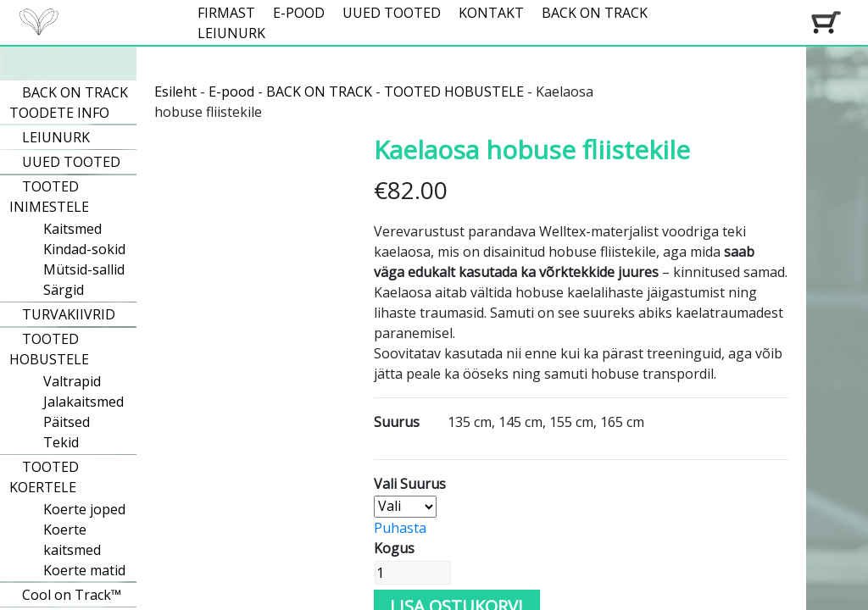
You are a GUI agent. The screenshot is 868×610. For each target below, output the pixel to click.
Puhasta (400, 528)
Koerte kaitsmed (72, 540)
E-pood (231, 91)
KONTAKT (491, 13)
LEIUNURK (231, 33)
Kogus (394, 548)
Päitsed (67, 422)
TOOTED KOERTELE (44, 477)
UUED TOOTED (392, 13)
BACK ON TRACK (595, 13)
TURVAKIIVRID (69, 314)
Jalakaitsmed (83, 402)
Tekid (61, 442)
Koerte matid (84, 570)
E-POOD (299, 13)
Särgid (64, 290)
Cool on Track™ (72, 595)
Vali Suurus (410, 484)
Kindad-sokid (84, 249)
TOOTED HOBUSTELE (49, 349)
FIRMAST (226, 13)
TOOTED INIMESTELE (49, 197)
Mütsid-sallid (84, 269)
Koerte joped (84, 509)
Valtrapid (72, 381)
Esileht (175, 91)
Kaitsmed (72, 229)
